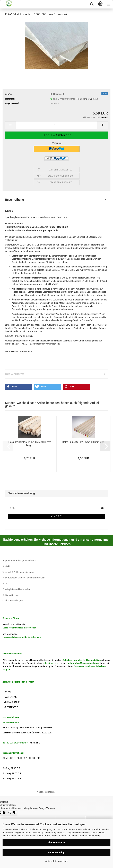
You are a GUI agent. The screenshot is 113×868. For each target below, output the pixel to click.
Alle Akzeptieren (57, 842)
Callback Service (11, 595)
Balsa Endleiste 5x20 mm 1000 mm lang (83, 442)
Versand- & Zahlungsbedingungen (19, 572)
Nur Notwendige (57, 853)
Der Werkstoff (15, 374)
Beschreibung (15, 200)
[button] (10, 125)
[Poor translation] (12, 813)
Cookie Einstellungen (13, 600)
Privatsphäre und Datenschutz (17, 589)
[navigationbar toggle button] (109, 4)
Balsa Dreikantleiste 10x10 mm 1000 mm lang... (29, 444)
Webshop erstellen (46, 792)
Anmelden (57, 516)
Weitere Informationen (57, 861)
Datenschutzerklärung (89, 836)
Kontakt (6, 566)
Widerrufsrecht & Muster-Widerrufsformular (24, 578)
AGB (5, 583)
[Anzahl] (57, 125)
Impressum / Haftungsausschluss (19, 560)
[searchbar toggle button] (92, 4)
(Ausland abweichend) (89, 99)
